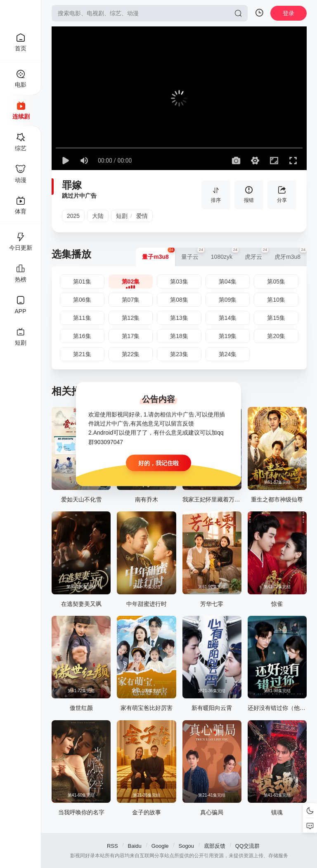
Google (160, 846)
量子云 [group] (193, 254)
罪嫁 (72, 185)
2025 (73, 216)
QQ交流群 (247, 846)
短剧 (122, 216)
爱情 (142, 216)
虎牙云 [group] (257, 254)
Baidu (135, 846)
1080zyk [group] (225, 254)
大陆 (98, 216)
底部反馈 (215, 846)
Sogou (186, 846)
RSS (112, 846)
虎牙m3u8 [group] (291, 254)
